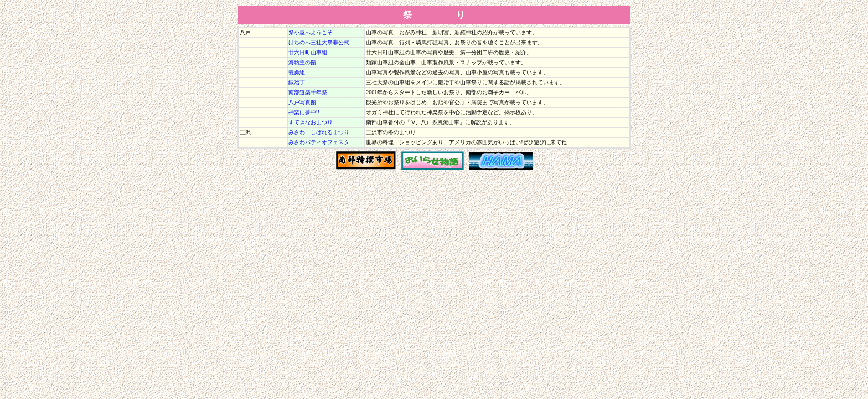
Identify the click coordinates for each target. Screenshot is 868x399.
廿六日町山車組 (308, 52)
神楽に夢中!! (304, 112)
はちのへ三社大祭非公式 (319, 42)
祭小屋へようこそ (311, 32)
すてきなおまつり (311, 122)
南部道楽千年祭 (308, 92)
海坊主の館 (302, 62)
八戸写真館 (302, 102)
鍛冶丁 (297, 82)
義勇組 (297, 72)
